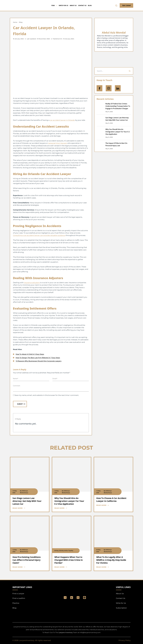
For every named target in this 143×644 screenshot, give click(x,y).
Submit (21, 404)
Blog (90, 5)
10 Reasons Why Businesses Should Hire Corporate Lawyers (39, 361)
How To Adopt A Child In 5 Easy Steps (30, 354)
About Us (73, 5)
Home (15, 22)
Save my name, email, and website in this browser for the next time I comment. (47, 395)
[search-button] (116, 5)
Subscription (121, 608)
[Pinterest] (84, 598)
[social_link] (65, 598)
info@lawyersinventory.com (90, 632)
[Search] (130, 71)
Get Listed (126, 5)
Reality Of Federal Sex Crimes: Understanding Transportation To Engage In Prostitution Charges (118, 106)
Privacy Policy (125, 640)
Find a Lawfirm (19, 598)
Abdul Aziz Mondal (114, 32)
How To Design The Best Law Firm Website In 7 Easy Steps (38, 358)
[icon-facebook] (99, 88)
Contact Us (82, 5)
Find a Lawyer (18, 594)
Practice (16, 603)
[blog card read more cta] (28, 508)
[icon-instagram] (109, 88)
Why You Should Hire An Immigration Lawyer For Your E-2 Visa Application (118, 132)
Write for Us (63, 5)
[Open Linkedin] (118, 88)
